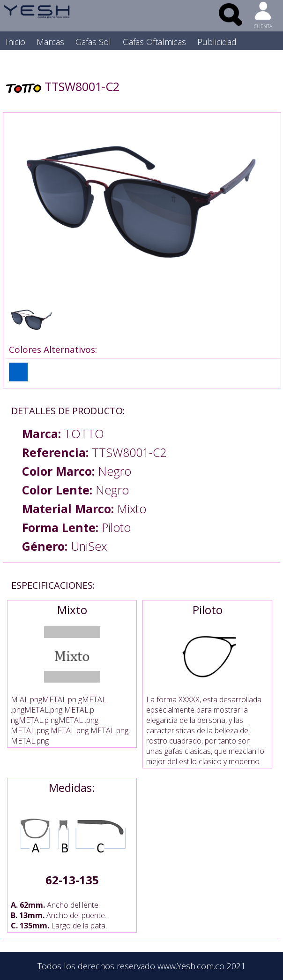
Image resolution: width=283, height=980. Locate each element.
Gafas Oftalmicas (154, 42)
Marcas (50, 42)
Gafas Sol (93, 42)
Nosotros (24, 61)
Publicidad (217, 42)
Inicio (15, 42)
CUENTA (263, 26)
